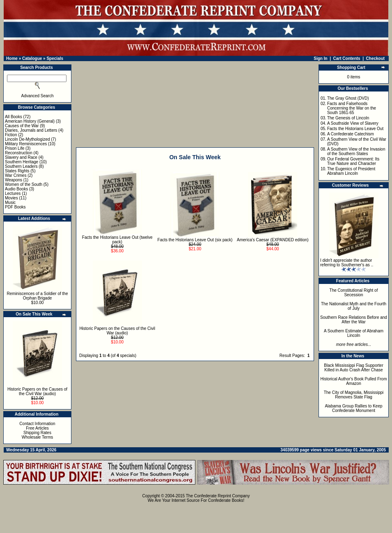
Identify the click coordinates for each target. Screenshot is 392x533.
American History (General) (30, 121)
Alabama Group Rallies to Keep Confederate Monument (353, 408)
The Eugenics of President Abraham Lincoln (351, 171)
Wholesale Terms (38, 437)
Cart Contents (347, 58)
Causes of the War (22, 126)
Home (12, 58)
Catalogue (32, 58)
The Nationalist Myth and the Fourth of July (354, 306)
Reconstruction (19, 153)
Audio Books (16, 189)
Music (10, 202)
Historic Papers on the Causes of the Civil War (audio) (37, 391)
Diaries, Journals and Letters (31, 130)
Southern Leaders (21, 166)
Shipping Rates (37, 433)
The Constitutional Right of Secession (354, 293)
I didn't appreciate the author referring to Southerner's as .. (347, 263)
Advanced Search (38, 96)
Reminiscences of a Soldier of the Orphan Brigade (38, 296)
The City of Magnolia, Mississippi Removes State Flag (354, 395)
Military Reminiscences (26, 144)
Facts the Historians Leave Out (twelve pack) (117, 240)
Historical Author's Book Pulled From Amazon (354, 381)
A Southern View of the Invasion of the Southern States (356, 151)
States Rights (17, 171)
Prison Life (15, 148)
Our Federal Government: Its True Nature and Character (353, 161)
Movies (11, 198)
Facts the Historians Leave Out (355, 129)
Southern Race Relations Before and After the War (354, 320)
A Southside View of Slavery (353, 123)
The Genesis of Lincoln (348, 118)
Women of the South (24, 184)
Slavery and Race (21, 157)
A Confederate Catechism (351, 134)
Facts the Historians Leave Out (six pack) (195, 240)
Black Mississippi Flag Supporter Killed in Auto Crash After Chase (354, 368)
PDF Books (15, 207)
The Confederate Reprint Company (218, 496)
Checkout (376, 58)
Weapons (14, 180)
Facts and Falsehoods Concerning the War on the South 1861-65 (352, 108)
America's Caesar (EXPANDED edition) (273, 240)
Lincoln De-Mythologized (28, 139)
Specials (55, 58)
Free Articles (37, 428)
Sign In (320, 58)
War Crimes (16, 175)
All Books (14, 117)
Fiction (11, 135)
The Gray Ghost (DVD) (348, 98)
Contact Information (37, 424)
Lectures (13, 193)
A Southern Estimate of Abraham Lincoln (354, 333)
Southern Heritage (22, 162)
